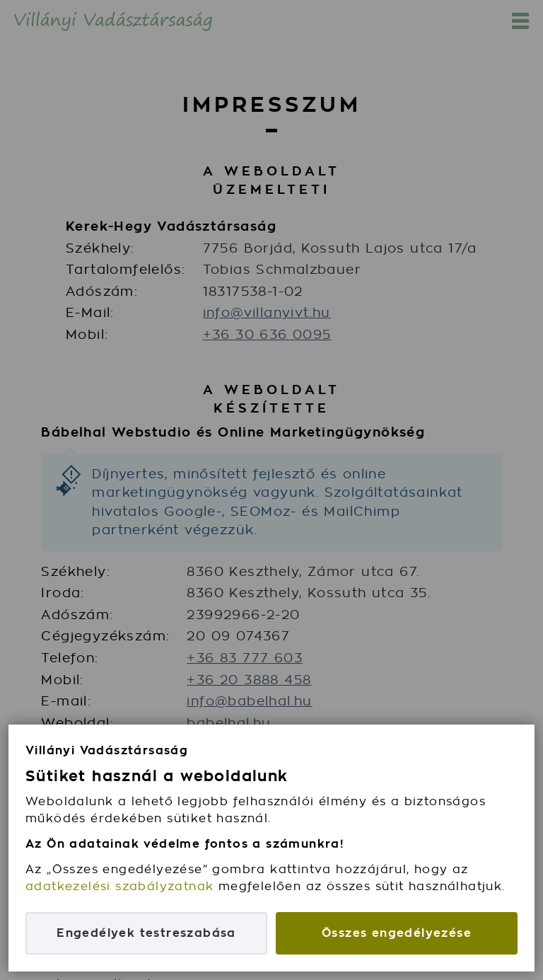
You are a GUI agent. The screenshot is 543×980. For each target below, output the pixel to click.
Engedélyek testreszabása (146, 933)
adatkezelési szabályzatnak (119, 886)
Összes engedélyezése (397, 933)
